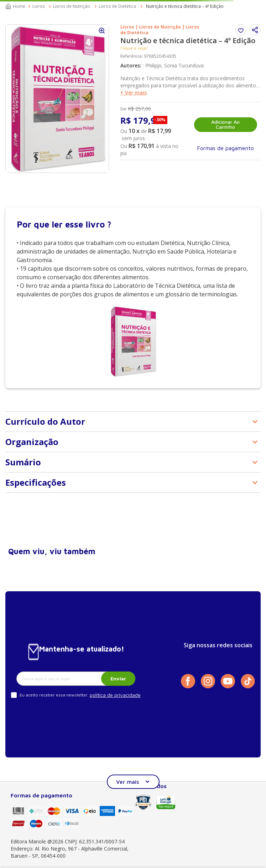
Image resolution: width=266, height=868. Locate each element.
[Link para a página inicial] (16, 6)
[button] (255, 30)
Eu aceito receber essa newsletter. (54, 695)
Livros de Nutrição (72, 6)
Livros (38, 6)
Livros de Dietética (117, 6)
